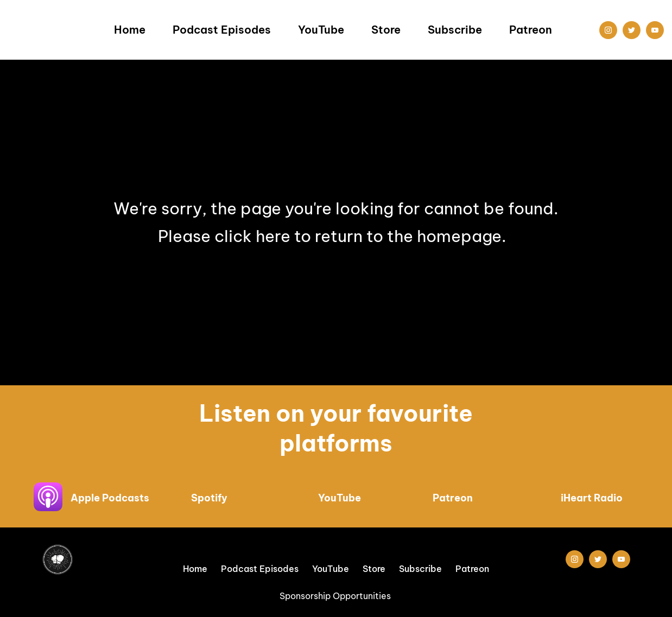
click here (252, 236)
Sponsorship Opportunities (336, 596)
